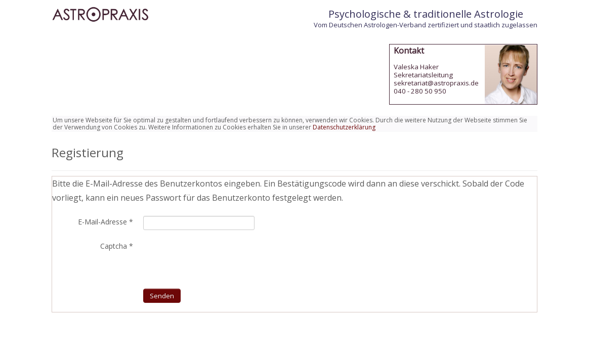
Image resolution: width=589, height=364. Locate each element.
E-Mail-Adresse (106, 222)
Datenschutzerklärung (344, 127)
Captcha (117, 246)
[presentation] (220, 259)
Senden (162, 296)
